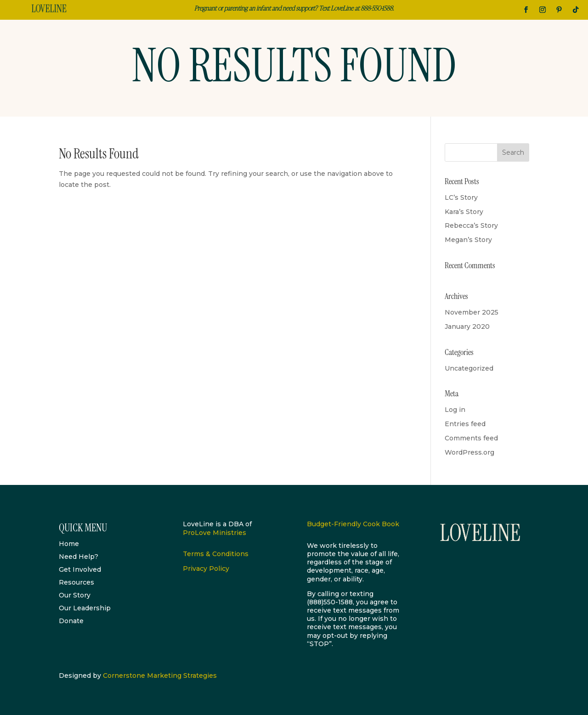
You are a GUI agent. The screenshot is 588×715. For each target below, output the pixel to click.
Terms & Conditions (216, 554)
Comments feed (471, 438)
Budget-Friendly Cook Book (353, 524)
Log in (455, 410)
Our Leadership (85, 608)
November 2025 (472, 312)
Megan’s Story (468, 240)
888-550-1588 (377, 8)
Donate (71, 621)
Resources (76, 582)
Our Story (75, 595)
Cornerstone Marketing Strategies (160, 676)
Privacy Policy (206, 569)
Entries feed (465, 424)
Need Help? (79, 557)
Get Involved (80, 569)
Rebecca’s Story (471, 225)
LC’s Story (461, 197)
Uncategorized (469, 368)
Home (69, 544)
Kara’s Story (464, 212)
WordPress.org (469, 452)
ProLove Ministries (215, 533)
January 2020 (467, 327)
